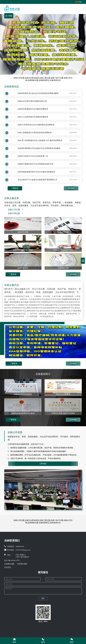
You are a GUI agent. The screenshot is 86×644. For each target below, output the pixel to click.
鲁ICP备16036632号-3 (12, 560)
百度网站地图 (9, 564)
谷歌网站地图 (22, 564)
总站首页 (8, 567)
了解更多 (15, 188)
